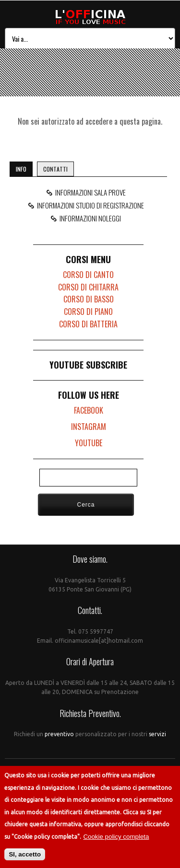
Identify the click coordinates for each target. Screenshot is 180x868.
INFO (21, 169)
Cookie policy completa (116, 837)
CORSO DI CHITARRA (88, 287)
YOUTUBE (89, 443)
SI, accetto (25, 854)
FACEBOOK (89, 410)
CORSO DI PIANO (88, 312)
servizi (157, 734)
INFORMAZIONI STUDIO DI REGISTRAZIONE (89, 205)
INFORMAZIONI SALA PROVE (89, 192)
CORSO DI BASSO (89, 299)
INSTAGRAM (89, 427)
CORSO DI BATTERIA (88, 324)
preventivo (60, 734)
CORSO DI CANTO (88, 275)
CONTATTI (55, 169)
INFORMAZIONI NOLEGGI (89, 218)
